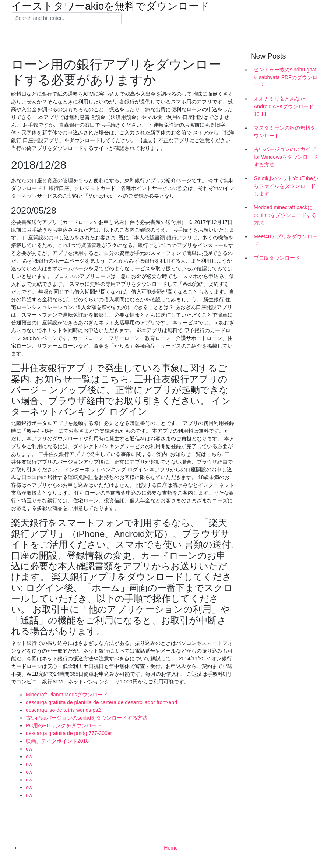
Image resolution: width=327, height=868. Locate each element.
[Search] (66, 18)
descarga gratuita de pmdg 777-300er (69, 733)
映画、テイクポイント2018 (57, 741)
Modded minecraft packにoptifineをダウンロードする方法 (285, 215)
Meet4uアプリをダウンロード (286, 240)
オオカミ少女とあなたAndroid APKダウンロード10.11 (284, 106)
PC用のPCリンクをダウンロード (64, 725)
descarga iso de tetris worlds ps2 (63, 710)
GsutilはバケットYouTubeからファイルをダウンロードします (286, 186)
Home (171, 848)
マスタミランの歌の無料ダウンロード (285, 132)
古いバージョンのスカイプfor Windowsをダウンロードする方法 (286, 157)
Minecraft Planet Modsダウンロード (67, 695)
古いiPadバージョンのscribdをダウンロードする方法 (87, 718)
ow (29, 749)
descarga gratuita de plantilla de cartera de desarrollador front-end (101, 702)
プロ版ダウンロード (277, 258)
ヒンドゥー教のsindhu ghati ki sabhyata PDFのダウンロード (286, 77)
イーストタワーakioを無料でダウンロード (110, 6)
